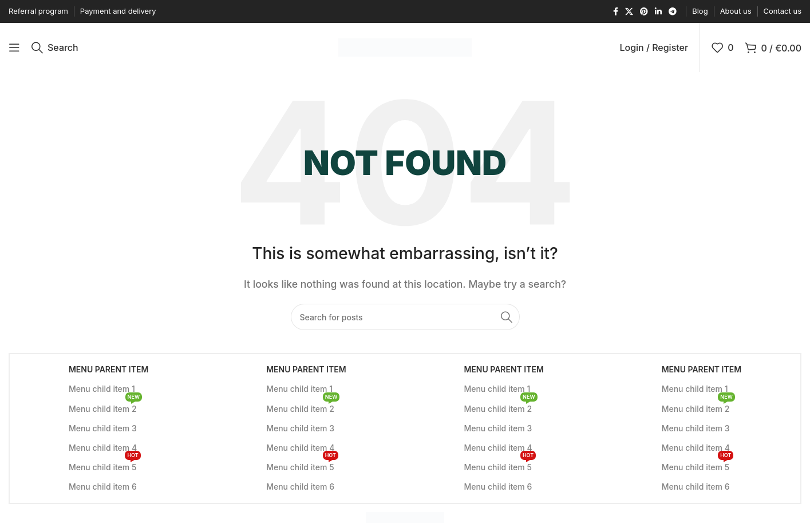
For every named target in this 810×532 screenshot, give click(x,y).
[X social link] (629, 12)
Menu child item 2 (105, 408)
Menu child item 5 (105, 467)
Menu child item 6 (103, 489)
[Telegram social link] (673, 12)
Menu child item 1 (102, 391)
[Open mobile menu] (14, 49)
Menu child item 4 (103, 450)
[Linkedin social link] (658, 12)
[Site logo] (405, 47)
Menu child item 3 (103, 430)
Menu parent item (108, 372)
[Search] (55, 49)
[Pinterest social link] (644, 12)
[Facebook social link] (616, 12)
